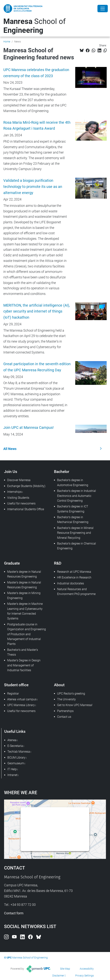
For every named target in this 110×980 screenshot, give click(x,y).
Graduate (12, 563)
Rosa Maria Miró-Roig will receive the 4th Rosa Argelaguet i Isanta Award (37, 126)
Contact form (14, 913)
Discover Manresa (19, 480)
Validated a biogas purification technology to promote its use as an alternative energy (33, 187)
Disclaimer (58, 976)
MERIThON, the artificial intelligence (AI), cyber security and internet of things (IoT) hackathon (37, 311)
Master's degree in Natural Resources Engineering (24, 574)
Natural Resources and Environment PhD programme (76, 592)
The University (66, 699)
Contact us (64, 717)
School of (34, 26)
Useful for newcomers (21, 503)
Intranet (12, 775)
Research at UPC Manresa (74, 572)
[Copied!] (105, 51)
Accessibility (87, 969)
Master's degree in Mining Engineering (24, 595)
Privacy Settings (84, 976)
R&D (58, 563)
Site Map (65, 969)
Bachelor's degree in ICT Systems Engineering (73, 509)
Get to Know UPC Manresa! (75, 705)
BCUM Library (16, 758)
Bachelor (62, 472)
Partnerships (65, 711)
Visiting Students (18, 498)
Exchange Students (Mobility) (26, 486)
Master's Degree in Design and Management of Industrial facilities (24, 665)
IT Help (12, 769)
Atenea (12, 740)
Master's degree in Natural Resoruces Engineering (24, 585)
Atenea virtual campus (22, 699)
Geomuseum (16, 763)
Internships (14, 492)
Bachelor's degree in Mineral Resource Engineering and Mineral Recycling (75, 533)
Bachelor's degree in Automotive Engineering (73, 482)
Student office (16, 685)
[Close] (103, 9)
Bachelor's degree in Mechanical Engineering (73, 520)
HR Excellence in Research (74, 577)
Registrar (13, 694)
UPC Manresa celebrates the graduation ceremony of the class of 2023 (36, 73)
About (59, 685)
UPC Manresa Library (21, 705)
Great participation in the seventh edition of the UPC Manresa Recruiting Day (37, 367)
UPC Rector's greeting (71, 694)
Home (7, 42)
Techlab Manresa (19, 752)
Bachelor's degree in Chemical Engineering (77, 546)
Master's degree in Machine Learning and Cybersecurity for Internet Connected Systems (25, 611)
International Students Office (26, 509)
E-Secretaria (15, 746)
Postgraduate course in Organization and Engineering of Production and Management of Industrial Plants (27, 634)
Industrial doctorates (71, 583)
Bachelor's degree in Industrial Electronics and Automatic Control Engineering (77, 496)
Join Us (11, 472)
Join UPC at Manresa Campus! (28, 428)
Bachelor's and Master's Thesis (23, 652)
